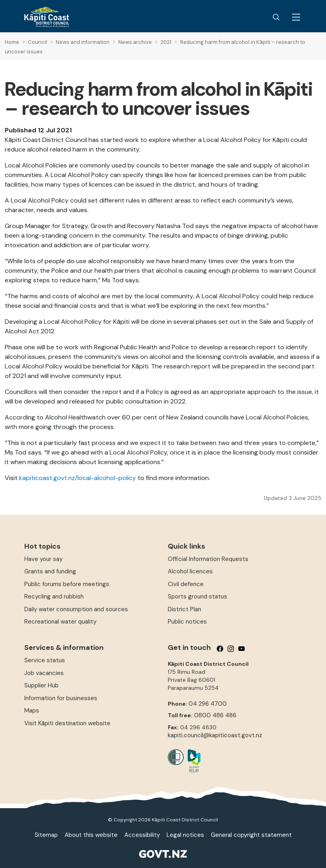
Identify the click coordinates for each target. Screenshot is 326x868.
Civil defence (186, 584)
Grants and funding (50, 571)
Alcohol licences (190, 571)
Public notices (187, 622)
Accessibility (142, 835)
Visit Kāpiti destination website (67, 723)
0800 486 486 (215, 715)
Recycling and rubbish (54, 596)
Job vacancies (44, 673)
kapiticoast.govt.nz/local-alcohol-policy (78, 478)
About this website (91, 835)
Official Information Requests (208, 559)
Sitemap (46, 835)
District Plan (185, 609)
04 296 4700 (208, 704)
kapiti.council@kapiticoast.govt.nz (215, 735)
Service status (45, 660)
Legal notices (185, 835)
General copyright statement (251, 835)
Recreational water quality (60, 622)
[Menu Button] (296, 17)
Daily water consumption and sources (76, 609)
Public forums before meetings (67, 584)
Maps (32, 711)
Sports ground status (197, 596)
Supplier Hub (41, 685)
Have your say (43, 559)
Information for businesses (61, 698)
